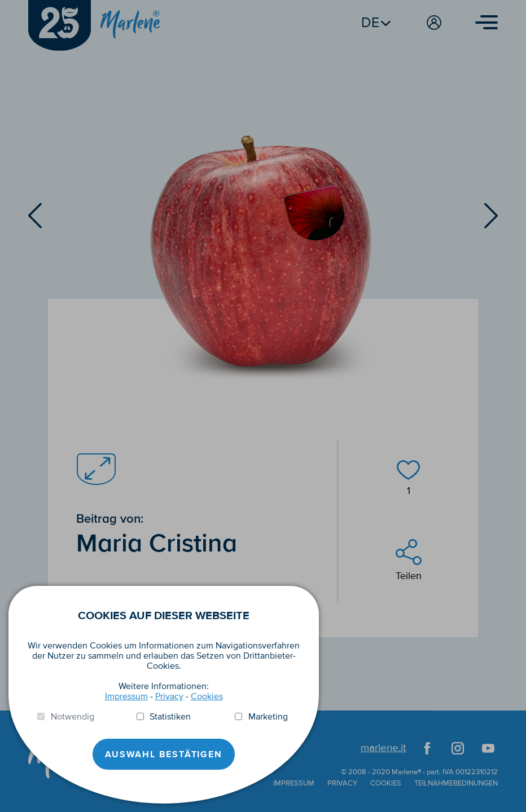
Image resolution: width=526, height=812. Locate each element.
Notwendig (73, 717)
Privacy (169, 696)
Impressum (126, 696)
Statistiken (170, 717)
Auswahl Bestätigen (163, 754)
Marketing (268, 717)
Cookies (207, 696)
